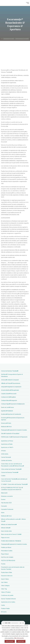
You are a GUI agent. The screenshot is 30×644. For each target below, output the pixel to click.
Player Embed (5, 554)
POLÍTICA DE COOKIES (7, 557)
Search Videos (5, 579)
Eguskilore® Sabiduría (7, 411)
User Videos (4, 582)
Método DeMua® (6, 528)
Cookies (3, 476)
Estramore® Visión (6, 423)
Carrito (3, 605)
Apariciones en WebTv (7, 447)
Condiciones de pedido (7, 595)
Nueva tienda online (6, 531)
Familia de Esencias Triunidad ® (22, 39)
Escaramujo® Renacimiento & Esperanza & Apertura (13, 419)
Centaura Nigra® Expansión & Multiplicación (13, 404)
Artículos (3, 451)
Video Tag (4, 589)
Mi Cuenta (4, 612)
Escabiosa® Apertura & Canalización (11, 414)
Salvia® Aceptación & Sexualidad (10, 434)
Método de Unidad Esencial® (9, 525)
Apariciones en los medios (8, 602)
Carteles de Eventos (6, 461)
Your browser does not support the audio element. (13, 623)
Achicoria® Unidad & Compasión (10, 380)
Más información (19, 638)
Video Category (5, 586)
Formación (4, 506)
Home (3, 513)
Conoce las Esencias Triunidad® (10, 371)
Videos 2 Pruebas (6, 592)
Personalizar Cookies (7, 551)
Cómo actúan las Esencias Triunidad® (11, 469)
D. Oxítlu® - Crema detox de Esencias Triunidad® (14, 484)
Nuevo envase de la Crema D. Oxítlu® (11, 534)
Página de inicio (5, 538)
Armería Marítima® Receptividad (10, 390)
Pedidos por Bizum (6, 547)
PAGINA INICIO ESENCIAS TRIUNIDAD (11, 541)
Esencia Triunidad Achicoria (8, 599)
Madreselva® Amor (6, 427)
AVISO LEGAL (5, 454)
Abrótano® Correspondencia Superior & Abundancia (12, 375)
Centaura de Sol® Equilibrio (8, 397)
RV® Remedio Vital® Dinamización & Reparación (14, 437)
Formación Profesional (7, 509)
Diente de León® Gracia (7, 407)
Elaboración (4, 493)
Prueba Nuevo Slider (7, 572)
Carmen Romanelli (6, 457)
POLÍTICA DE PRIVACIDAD (8, 561)
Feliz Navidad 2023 (6, 503)
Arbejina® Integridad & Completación (11, 387)
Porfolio (3, 564)
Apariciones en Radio (7, 444)
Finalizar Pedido (5, 609)
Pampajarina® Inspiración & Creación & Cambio (14, 430)
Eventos (3, 499)
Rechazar (10, 641)
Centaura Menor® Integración (9, 400)
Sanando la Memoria (7, 576)
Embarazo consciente (7, 496)
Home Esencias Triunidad (9, 39)
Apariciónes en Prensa (7, 441)
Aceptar (21, 641)
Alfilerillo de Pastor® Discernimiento (11, 383)
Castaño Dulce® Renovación (9, 394)
